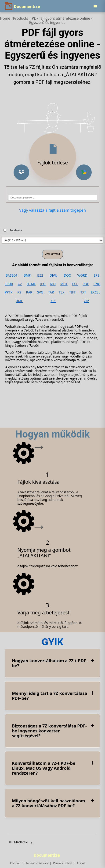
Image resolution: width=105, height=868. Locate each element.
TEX (62, 292)
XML (19, 301)
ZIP (86, 301)
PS (19, 292)
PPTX (9, 292)
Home (5, 18)
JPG (43, 284)
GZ (20, 284)
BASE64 (11, 275)
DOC (67, 275)
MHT (64, 284)
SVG (40, 292)
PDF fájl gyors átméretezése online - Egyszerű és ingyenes (61, 21)
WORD (82, 275)
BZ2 (40, 275)
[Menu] (95, 7)
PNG (97, 284)
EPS (97, 275)
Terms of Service (37, 863)
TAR (51, 292)
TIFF (72, 292)
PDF (86, 284)
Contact (15, 863)
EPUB (9, 284)
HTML (31, 284)
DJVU (53, 275)
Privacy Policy (62, 863)
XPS (53, 301)
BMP (27, 275)
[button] (21, 172)
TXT (83, 292)
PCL (75, 284)
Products (21, 18)
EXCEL (96, 292)
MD (53, 284)
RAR (29, 292)
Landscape (16, 230)
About (81, 863)
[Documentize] (47, 854)
